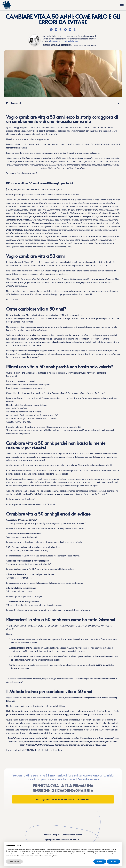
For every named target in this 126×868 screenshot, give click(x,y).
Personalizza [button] (14, 861)
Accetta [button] (114, 861)
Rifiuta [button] (100, 861)
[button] (51, 29)
